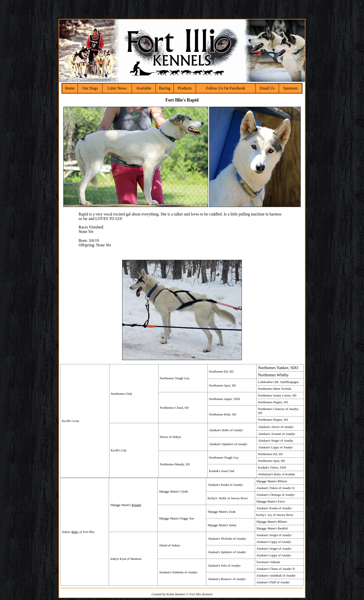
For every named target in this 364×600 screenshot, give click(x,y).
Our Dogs (90, 88)
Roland (136, 505)
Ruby (75, 532)
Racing (165, 88)
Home (70, 88)
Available (144, 88)
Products (185, 88)
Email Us (267, 88)
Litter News (117, 88)
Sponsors (291, 88)
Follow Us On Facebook (226, 88)
